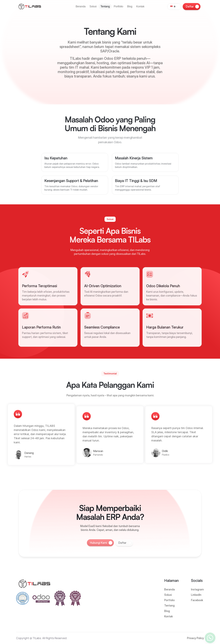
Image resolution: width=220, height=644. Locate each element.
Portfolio (169, 600)
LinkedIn (196, 595)
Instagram (197, 589)
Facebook (197, 600)
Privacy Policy (195, 638)
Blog (167, 611)
